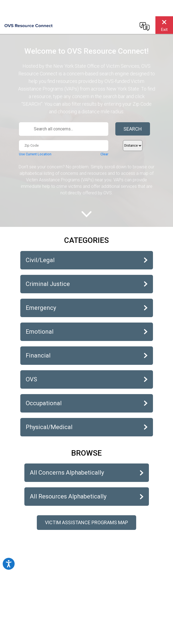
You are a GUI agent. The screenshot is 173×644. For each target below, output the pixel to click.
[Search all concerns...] (64, 129)
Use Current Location (35, 154)
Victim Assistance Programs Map (86, 522)
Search (133, 129)
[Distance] (133, 146)
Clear (104, 154)
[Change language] (145, 26)
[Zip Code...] (64, 146)
